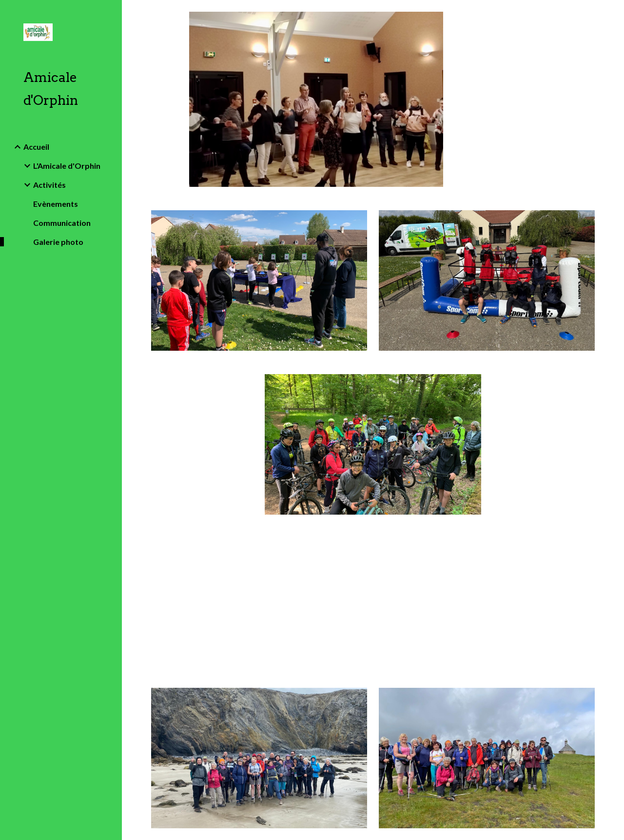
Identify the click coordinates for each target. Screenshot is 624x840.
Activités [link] (49, 185)
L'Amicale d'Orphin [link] (67, 166)
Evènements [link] (56, 204)
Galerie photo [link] (58, 242)
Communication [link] (62, 223)
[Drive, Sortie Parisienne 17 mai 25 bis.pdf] (487, 601)
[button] (612, 14)
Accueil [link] (36, 147)
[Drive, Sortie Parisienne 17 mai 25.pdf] (259, 601)
